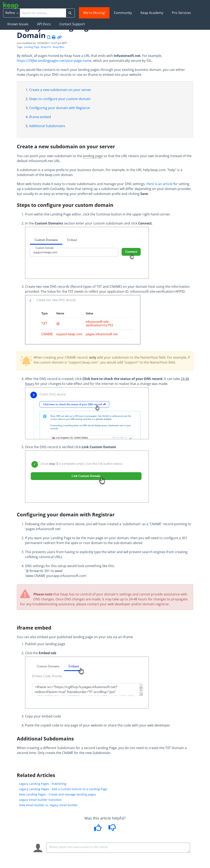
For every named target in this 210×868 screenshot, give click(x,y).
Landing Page (32, 47)
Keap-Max (58, 47)
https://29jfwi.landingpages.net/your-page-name (54, 61)
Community (123, 13)
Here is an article (159, 184)
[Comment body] (118, 848)
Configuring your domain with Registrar (60, 108)
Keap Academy (152, 13)
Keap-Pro (46, 47)
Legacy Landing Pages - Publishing (43, 784)
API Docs (44, 24)
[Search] (70, 13)
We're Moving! (94, 13)
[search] (43, 13)
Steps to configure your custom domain (60, 99)
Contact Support (72, 24)
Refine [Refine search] (12, 13)
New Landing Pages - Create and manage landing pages (58, 794)
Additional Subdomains (47, 126)
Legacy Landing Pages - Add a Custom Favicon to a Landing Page (63, 789)
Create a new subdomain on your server (60, 90)
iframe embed (40, 117)
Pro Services (181, 13)
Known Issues (18, 24)
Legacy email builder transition (40, 800)
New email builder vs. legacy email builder (48, 805)
